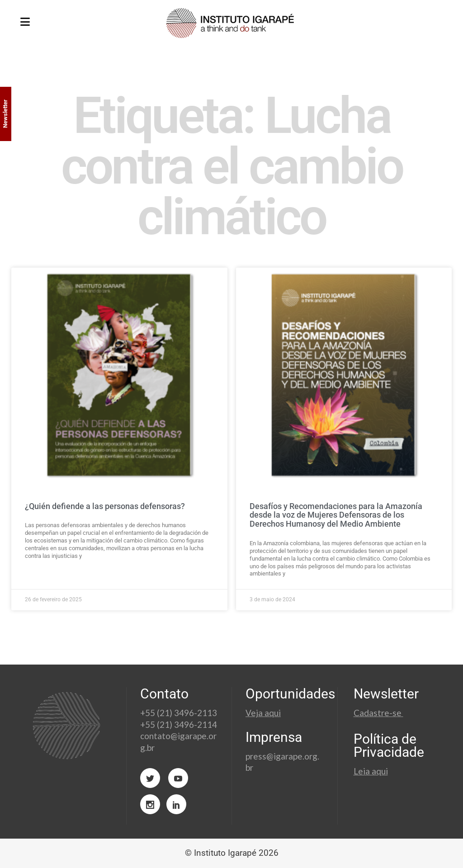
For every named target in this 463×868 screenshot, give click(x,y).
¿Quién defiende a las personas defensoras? (105, 506)
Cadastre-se (378, 713)
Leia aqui (371, 771)
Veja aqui (263, 713)
